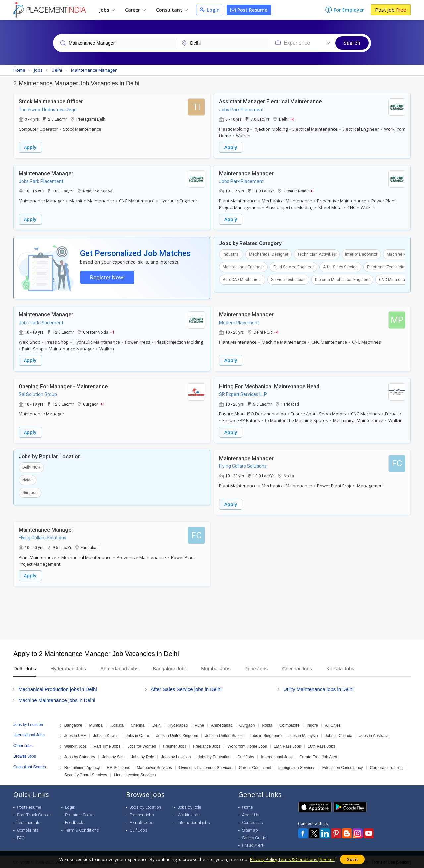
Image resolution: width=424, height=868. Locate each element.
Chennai (138, 725)
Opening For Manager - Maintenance (63, 386)
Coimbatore (290, 725)
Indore (312, 725)
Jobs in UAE (75, 735)
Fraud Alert (253, 845)
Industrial (231, 254)
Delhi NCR (31, 467)
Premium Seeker (80, 814)
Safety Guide (254, 837)
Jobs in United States (224, 735)
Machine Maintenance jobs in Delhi (57, 700)
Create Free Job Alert (318, 756)
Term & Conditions (82, 829)
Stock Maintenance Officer (51, 102)
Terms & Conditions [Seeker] (307, 859)
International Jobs (277, 756)
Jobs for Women (142, 746)
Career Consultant (255, 767)
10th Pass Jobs (322, 746)
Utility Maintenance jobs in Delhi (318, 689)
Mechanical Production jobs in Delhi (58, 689)
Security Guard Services (86, 774)
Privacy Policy (264, 859)
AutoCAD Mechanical (242, 279)
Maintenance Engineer (243, 267)
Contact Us (253, 822)
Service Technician (288, 279)
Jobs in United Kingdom (177, 735)
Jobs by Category (80, 756)
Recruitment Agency (82, 767)
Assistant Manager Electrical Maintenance (270, 102)
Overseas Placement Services (206, 767)
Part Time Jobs (107, 746)
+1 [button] (313, 190)
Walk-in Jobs (76, 746)
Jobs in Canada (339, 735)
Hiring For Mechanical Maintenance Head (269, 386)
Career (135, 10)
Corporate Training (386, 767)
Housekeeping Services (135, 774)
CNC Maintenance (396, 279)
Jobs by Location (176, 756)
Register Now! (107, 277)
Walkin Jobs (189, 814)
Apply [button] (30, 147)
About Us (251, 814)
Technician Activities (317, 254)
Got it (352, 859)
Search (352, 43)
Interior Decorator (361, 254)
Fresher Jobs (175, 746)
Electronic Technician (387, 267)
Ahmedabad (222, 725)
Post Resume (249, 10)
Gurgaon (30, 493)
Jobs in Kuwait (106, 735)
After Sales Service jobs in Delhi (186, 689)
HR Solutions (118, 767)
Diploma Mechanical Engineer (342, 279)
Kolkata (117, 725)
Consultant (172, 10)
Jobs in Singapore (266, 735)
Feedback (74, 822)
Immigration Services (297, 767)
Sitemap (250, 829)
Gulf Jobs (246, 756)
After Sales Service (340, 267)
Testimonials (29, 822)
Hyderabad (178, 725)
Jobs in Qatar (137, 735)
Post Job (391, 10)
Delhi (157, 725)
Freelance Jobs (207, 746)
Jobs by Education (214, 756)
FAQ (21, 837)
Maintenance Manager (46, 173)
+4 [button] (292, 119)
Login (210, 10)
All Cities (333, 725)
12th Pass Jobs (288, 746)
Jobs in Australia (374, 735)
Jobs (107, 10)
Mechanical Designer (269, 254)
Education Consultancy (343, 767)
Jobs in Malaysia (303, 735)
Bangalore (73, 725)
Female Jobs (141, 822)
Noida (27, 480)
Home (247, 807)
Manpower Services (154, 767)
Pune (199, 725)
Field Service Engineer (293, 267)
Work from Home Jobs (247, 746)
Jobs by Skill (113, 756)
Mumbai (97, 725)
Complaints (28, 829)
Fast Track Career (34, 814)
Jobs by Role (143, 756)
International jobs (194, 822)
